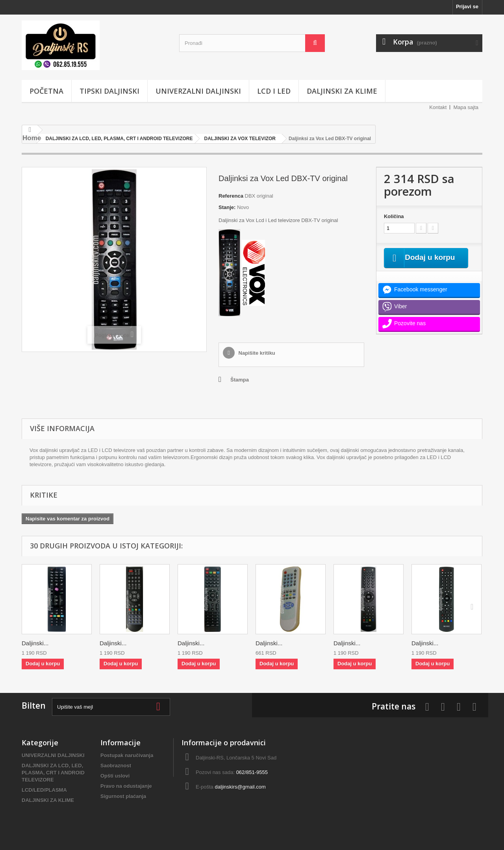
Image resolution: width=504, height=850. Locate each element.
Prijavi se (467, 6)
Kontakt (438, 107)
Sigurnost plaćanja (123, 796)
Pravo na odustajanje (126, 786)
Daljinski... (35, 643)
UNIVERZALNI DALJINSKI (198, 91)
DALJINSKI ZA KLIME (342, 91)
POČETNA (46, 91)
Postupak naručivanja (127, 755)
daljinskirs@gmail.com (240, 787)
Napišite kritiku (256, 353)
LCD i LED (274, 91)
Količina (394, 216)
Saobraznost (116, 766)
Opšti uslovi (115, 776)
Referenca (231, 196)
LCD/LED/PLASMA (44, 790)
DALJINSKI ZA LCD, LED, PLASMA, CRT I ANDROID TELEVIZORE (53, 773)
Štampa (240, 380)
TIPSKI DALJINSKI (109, 91)
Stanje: (227, 207)
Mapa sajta (466, 107)
